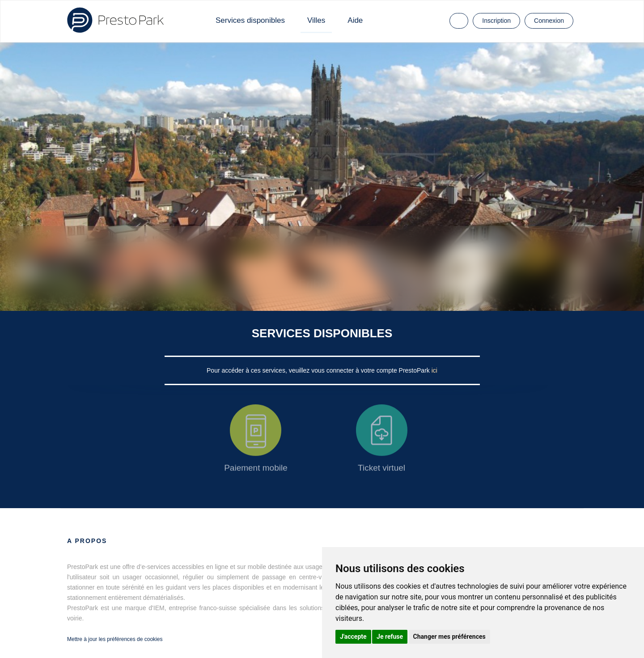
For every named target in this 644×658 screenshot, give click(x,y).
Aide (355, 20)
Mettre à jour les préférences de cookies (115, 639)
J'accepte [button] (353, 637)
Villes (316, 20)
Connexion (549, 21)
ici (434, 370)
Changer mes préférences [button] (449, 637)
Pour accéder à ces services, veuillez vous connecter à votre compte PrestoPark (319, 370)
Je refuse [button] (390, 637)
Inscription (496, 21)
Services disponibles (250, 20)
